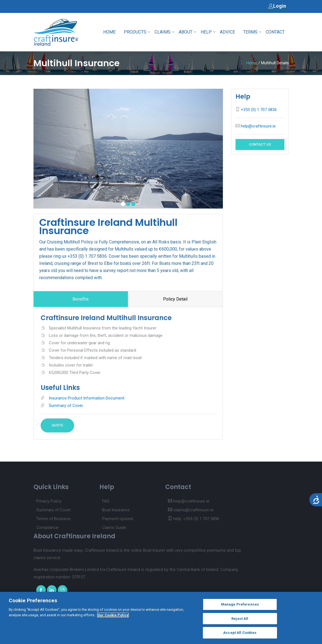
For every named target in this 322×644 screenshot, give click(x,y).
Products (135, 32)
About (186, 32)
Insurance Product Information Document (87, 398)
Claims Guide (114, 528)
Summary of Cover (66, 406)
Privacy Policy (49, 501)
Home (109, 32)
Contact (275, 32)
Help (206, 32)
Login (277, 6)
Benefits (81, 299)
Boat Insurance (116, 510)
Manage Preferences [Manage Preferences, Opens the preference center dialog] (240, 607)
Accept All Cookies (240, 636)
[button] (123, 204)
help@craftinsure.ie (258, 126)
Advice (227, 32)
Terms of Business (54, 519)
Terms (250, 32)
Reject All (240, 621)
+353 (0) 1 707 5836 (259, 110)
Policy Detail (175, 299)
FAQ (106, 501)
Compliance (47, 528)
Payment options (118, 519)
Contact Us (260, 144)
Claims (163, 32)
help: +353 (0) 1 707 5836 (194, 519)
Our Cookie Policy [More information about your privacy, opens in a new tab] (113, 618)
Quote (57, 425)
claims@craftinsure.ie (191, 510)
